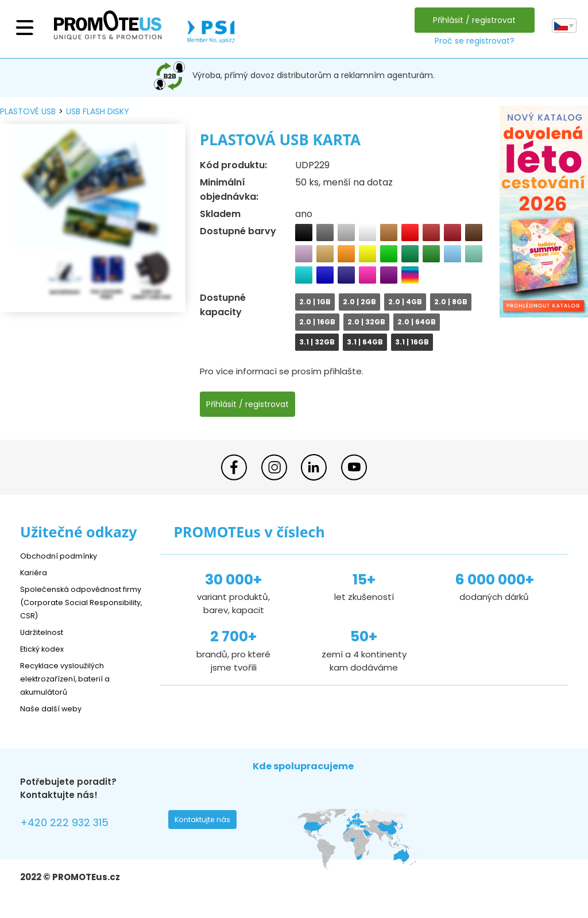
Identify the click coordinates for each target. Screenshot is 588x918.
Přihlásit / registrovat (471, 20)
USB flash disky (98, 111)
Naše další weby (55, 708)
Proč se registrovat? (471, 41)
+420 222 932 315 (71, 824)
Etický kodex (46, 648)
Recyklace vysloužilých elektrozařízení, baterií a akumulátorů (72, 678)
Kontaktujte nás (206, 823)
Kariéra (35, 572)
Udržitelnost (46, 632)
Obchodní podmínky (63, 555)
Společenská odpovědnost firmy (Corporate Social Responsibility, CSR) (78, 602)
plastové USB (28, 111)
